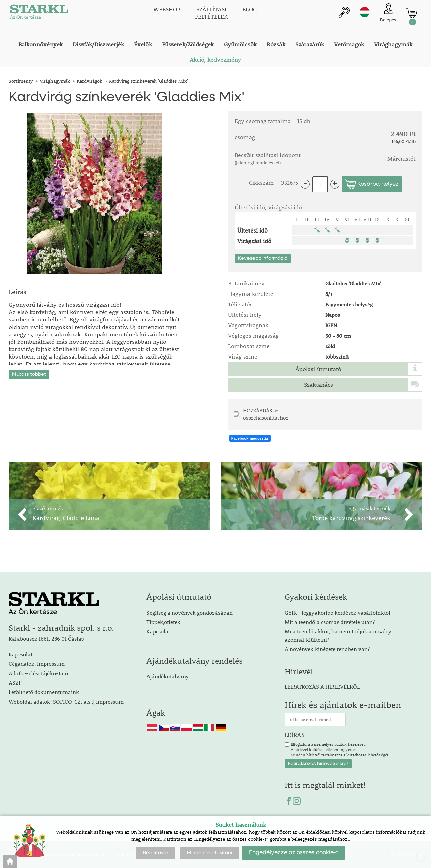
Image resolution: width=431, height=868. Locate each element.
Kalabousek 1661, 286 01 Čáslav (46, 638)
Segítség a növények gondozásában (190, 612)
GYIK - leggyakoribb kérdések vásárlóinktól (337, 612)
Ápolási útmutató (318, 369)
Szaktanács (319, 385)
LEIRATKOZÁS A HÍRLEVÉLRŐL (322, 687)
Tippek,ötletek (163, 622)
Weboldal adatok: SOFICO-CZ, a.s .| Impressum (66, 701)
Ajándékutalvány (168, 676)
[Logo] (39, 13)
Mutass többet (29, 374)
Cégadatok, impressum (37, 664)
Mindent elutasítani (209, 853)
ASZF (15, 683)
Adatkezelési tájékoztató (38, 673)
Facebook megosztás (250, 438)
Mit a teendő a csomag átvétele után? (330, 622)
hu (365, 12)
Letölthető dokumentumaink (44, 692)
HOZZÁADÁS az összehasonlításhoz (266, 414)
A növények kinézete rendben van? (327, 649)
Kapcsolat (21, 654)
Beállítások (156, 853)
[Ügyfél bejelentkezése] (388, 13)
